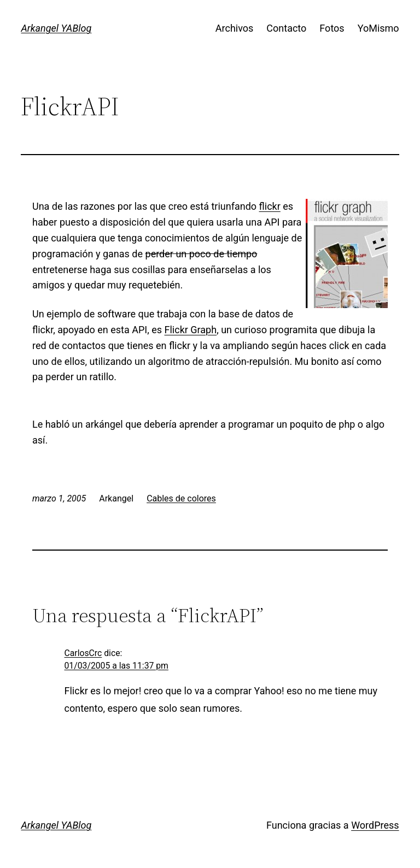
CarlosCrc (83, 653)
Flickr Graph (191, 330)
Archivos (235, 28)
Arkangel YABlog (56, 28)
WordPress (375, 825)
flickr (270, 206)
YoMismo (378, 28)
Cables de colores (181, 498)
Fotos (332, 28)
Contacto (286, 28)
